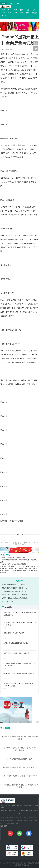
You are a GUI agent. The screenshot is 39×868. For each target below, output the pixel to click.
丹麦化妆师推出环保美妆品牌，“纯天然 (14, 591)
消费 (16, 13)
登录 (12, 3)
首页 (3, 10)
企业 (3, 13)
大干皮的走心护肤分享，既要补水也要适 (15, 595)
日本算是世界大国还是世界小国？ (14, 633)
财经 (16, 10)
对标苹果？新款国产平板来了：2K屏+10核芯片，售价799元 (20, 566)
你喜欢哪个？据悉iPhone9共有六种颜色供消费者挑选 (19, 673)
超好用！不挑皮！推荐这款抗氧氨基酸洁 (15, 598)
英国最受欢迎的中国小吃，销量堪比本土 (15, 588)
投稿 (4, 3)
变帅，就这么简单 (8, 601)
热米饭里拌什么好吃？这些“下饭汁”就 (14, 585)
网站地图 (29, 810)
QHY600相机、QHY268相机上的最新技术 (15, 564)
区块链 (4, 16)
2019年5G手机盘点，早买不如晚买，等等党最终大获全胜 (20, 568)
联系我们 (12, 810)
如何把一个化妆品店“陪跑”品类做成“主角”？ (17, 643)
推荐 (5, 668)
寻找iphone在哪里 (16, 521)
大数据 (35, 13)
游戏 (34, 10)
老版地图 (20, 810)
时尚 (22, 13)
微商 (28, 13)
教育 (22, 10)
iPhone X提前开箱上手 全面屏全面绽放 (14, 558)
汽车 (28, 10)
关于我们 (4, 810)
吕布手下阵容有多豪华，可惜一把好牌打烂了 (17, 653)
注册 (18, 3)
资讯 (10, 10)
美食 (10, 13)
